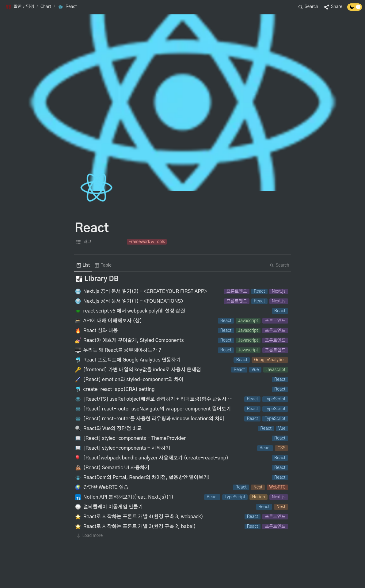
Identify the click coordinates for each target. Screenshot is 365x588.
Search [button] (279, 265)
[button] (20, 7)
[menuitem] (83, 265)
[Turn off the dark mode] (355, 9)
